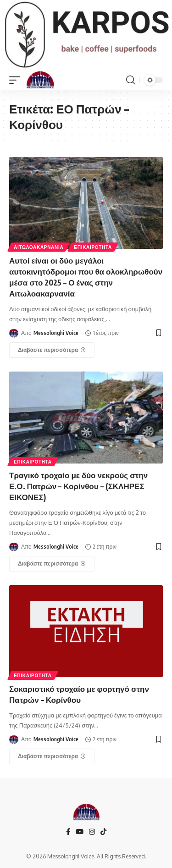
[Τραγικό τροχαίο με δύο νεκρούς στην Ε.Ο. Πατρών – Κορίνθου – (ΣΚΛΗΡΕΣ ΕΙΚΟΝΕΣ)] (52, 564)
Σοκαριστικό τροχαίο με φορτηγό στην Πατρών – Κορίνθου (79, 694)
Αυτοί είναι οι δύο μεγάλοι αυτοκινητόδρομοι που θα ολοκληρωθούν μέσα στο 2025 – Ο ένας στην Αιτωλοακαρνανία (86, 277)
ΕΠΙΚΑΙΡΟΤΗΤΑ (93, 247)
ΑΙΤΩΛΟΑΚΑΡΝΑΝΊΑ (39, 247)
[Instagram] (92, 832)
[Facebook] (68, 832)
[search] (130, 80)
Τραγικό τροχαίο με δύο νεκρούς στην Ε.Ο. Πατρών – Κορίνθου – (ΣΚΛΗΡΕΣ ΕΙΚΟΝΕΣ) (78, 486)
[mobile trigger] (17, 80)
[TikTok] (103, 832)
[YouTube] (80, 832)
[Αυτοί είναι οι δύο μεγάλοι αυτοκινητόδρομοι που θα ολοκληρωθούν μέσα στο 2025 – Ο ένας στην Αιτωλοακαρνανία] (52, 350)
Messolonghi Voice (56, 333)
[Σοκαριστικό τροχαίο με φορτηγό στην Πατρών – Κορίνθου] (52, 756)
